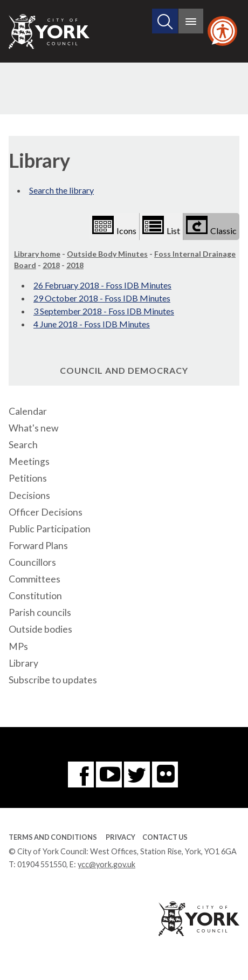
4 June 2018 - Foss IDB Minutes (92, 324)
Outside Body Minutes (107, 254)
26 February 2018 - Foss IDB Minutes (102, 285)
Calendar (28, 411)
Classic (211, 226)
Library (23, 663)
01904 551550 (42, 864)
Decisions (29, 495)
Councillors (32, 562)
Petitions (28, 478)
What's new (33, 428)
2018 (51, 265)
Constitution (35, 596)
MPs (18, 646)
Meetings (29, 461)
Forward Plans (38, 546)
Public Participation (50, 529)
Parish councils (40, 612)
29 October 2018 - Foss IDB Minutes (102, 298)
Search (23, 445)
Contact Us (165, 837)
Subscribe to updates (53, 680)
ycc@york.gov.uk (106, 864)
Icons (114, 226)
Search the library (61, 190)
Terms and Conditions (53, 837)
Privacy (120, 837)
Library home (37, 254)
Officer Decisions (46, 512)
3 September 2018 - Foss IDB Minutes (104, 311)
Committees (35, 579)
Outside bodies (40, 629)
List (161, 226)
